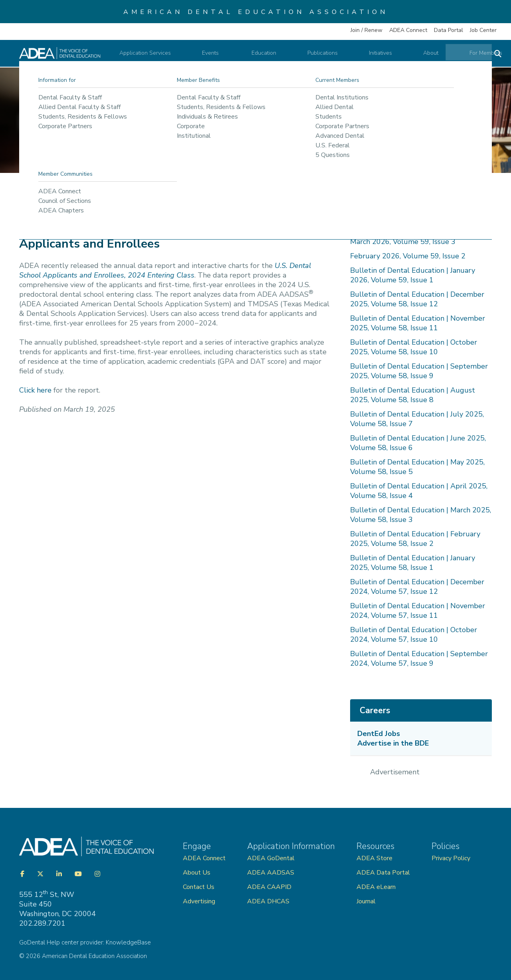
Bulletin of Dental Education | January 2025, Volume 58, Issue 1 (413, 563)
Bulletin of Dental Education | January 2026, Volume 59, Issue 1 (413, 275)
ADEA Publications (121, 199)
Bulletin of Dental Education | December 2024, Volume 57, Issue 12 (417, 587)
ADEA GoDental (271, 858)
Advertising (200, 901)
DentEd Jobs (379, 734)
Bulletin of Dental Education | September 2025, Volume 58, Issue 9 (419, 371)
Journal (366, 901)
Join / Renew (366, 30)
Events (240, 55)
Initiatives (379, 55)
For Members (465, 55)
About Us (197, 873)
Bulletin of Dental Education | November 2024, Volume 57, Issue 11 (418, 611)
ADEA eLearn (376, 887)
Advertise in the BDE (393, 743)
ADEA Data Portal (383, 873)
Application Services (183, 55)
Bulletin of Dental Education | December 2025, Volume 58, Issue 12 (417, 299)
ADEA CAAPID (269, 887)
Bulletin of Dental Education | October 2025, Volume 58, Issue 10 (414, 347)
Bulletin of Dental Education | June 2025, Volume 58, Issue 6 (418, 443)
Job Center (483, 30)
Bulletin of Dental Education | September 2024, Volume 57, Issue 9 (419, 659)
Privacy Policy (451, 858)
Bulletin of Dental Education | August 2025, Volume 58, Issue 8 (413, 395)
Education (282, 55)
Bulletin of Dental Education (198, 199)
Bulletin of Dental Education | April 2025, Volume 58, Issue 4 (419, 491)
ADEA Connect (408, 30)
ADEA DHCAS (268, 901)
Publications (331, 55)
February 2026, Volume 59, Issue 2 (408, 256)
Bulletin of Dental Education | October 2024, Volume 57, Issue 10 (414, 635)
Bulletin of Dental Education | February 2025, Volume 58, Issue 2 (415, 539)
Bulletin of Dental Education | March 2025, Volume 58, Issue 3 (421, 515)
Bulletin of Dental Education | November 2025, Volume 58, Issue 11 (418, 323)
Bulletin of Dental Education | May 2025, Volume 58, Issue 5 (417, 467)
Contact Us (199, 887)
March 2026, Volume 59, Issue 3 (403, 242)
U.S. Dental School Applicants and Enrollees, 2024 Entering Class (165, 270)
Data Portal (449, 30)
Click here (35, 390)
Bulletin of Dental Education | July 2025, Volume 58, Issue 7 (417, 419)
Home (33, 199)
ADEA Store (374, 858)
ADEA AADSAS (271, 873)
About (420, 55)
